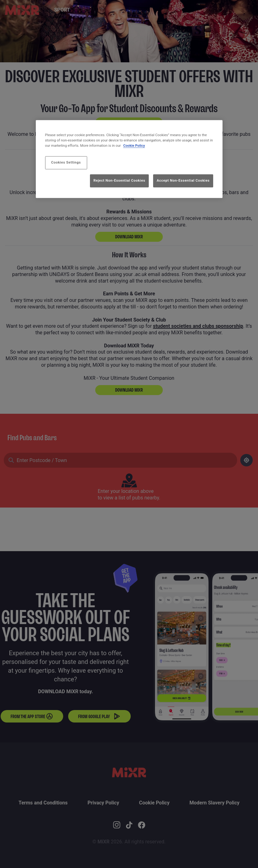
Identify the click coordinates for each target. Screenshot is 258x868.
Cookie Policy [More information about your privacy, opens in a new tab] (134, 146)
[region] (129, 159)
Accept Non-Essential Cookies (183, 180)
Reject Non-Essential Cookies (119, 180)
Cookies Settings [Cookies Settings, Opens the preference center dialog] (66, 163)
